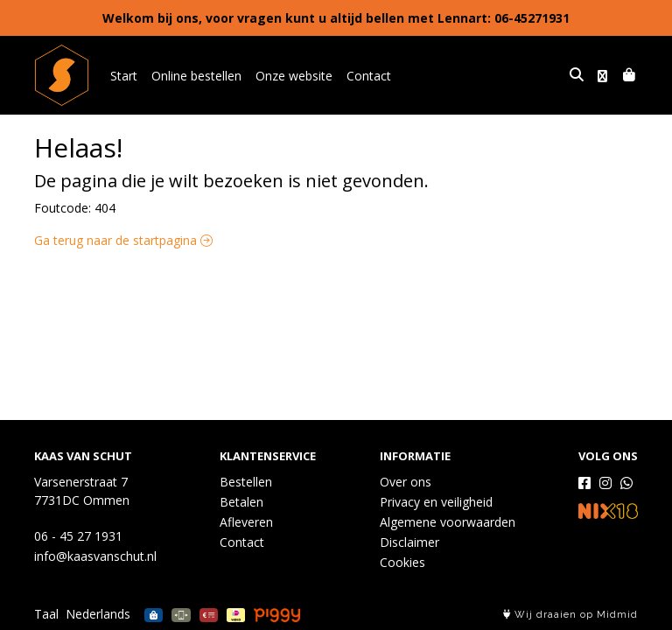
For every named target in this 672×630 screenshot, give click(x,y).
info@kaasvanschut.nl (95, 556)
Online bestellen (196, 76)
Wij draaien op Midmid (570, 615)
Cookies (402, 562)
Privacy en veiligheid (436, 502)
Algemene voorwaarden (448, 522)
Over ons (406, 482)
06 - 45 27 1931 (78, 536)
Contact (369, 76)
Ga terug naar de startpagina (123, 240)
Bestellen (246, 482)
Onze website (294, 76)
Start (124, 76)
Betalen (241, 502)
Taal (46, 614)
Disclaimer (409, 542)
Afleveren (246, 522)
